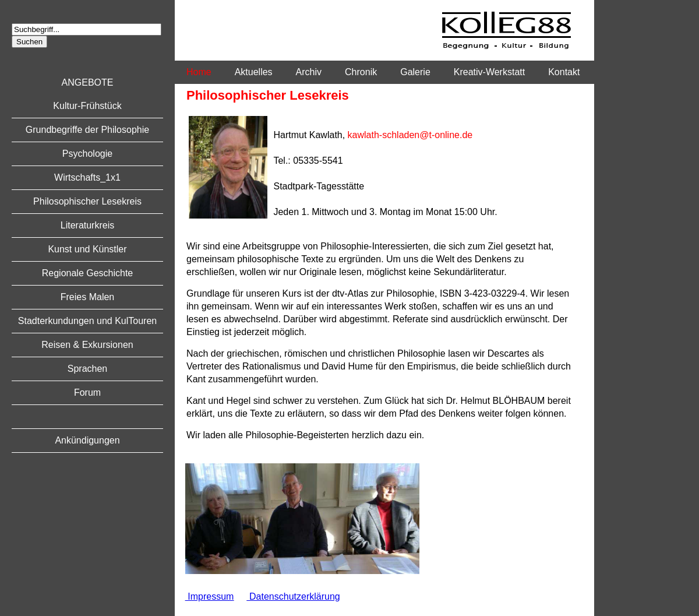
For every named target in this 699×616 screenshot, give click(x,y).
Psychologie (87, 154)
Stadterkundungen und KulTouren (87, 321)
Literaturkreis (87, 225)
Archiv (309, 72)
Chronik (361, 72)
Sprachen (88, 369)
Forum (87, 393)
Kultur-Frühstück (87, 106)
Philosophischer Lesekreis (87, 201)
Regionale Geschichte (88, 273)
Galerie (415, 72)
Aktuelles (254, 72)
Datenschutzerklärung (294, 596)
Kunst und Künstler (87, 249)
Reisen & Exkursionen (87, 345)
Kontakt (564, 72)
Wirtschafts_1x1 (87, 177)
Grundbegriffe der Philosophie (87, 130)
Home (199, 72)
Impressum (210, 596)
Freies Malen (87, 297)
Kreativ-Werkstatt (489, 72)
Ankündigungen (87, 440)
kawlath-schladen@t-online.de (410, 135)
